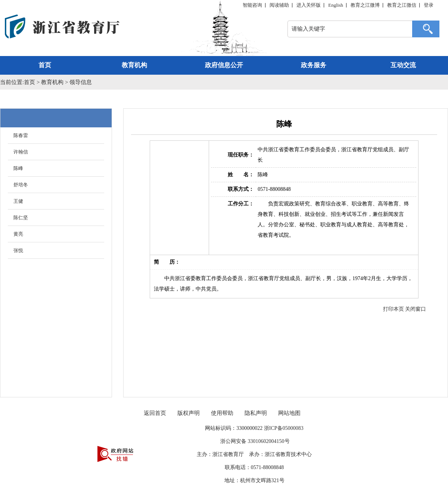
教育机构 (134, 65)
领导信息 (81, 82)
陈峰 (18, 168)
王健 (18, 201)
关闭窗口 (416, 309)
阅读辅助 (279, 5)
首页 (45, 65)
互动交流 (403, 65)
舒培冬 (21, 185)
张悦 (18, 250)
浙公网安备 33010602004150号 (254, 441)
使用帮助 (222, 413)
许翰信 (21, 152)
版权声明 (189, 413)
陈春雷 (21, 135)
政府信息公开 (224, 65)
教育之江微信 (402, 5)
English (336, 5)
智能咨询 (252, 5)
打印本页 (393, 309)
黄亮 (18, 234)
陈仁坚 (21, 218)
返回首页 (155, 413)
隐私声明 (256, 413)
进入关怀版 (309, 5)
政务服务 (314, 65)
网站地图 (289, 413)
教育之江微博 (365, 5)
